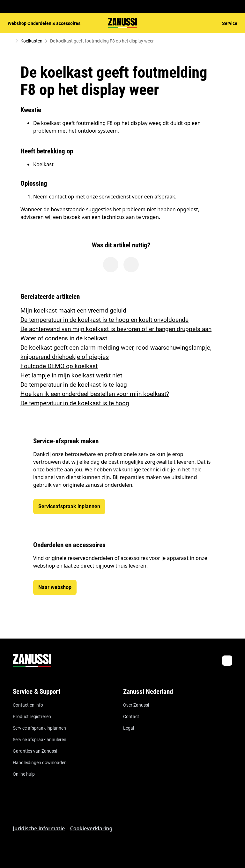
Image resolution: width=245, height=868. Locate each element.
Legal (129, 728)
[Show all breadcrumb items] (10, 41)
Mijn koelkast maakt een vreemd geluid (73, 310)
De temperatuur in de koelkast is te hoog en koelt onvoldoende (104, 320)
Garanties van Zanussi (35, 751)
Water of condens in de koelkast (64, 338)
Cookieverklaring (91, 828)
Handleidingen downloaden (40, 763)
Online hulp (24, 774)
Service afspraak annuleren (40, 740)
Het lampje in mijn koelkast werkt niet (71, 375)
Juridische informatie (39, 828)
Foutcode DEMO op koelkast (59, 366)
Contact (131, 717)
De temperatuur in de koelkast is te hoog (75, 403)
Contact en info (28, 705)
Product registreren (32, 717)
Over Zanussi (136, 705)
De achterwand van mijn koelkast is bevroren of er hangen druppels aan (116, 329)
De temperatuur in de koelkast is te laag (74, 385)
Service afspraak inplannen (39, 728)
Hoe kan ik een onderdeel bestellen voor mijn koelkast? (95, 394)
